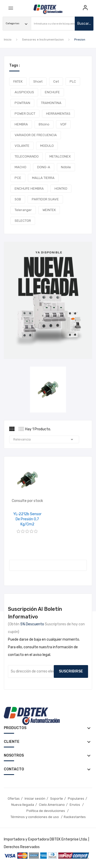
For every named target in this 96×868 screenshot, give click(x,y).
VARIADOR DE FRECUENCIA (36, 135)
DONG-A (44, 167)
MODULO (47, 146)
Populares (76, 799)
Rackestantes (75, 817)
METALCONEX (60, 156)
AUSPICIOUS (24, 92)
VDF (63, 124)
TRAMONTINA (51, 103)
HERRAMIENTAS (58, 114)
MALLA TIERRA (43, 178)
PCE (18, 178)
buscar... (84, 24)
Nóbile (66, 167)
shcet (38, 81)
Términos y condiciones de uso (35, 817)
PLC (73, 81)
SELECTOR (23, 221)
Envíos (75, 805)
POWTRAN (22, 103)
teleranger (23, 210)
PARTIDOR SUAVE (45, 199)
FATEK (18, 81)
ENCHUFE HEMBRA (29, 189)
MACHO (20, 167)
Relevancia (44, 439)
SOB (18, 199)
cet (56, 81)
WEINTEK (49, 210)
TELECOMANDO (27, 156)
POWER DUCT (25, 114)
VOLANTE (22, 146)
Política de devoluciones (46, 811)
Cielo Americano (52, 805)
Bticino (44, 124)
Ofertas (14, 799)
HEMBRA (21, 124)
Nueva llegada (23, 805)
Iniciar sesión (35, 799)
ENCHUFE (52, 92)
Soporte (57, 799)
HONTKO (61, 189)
